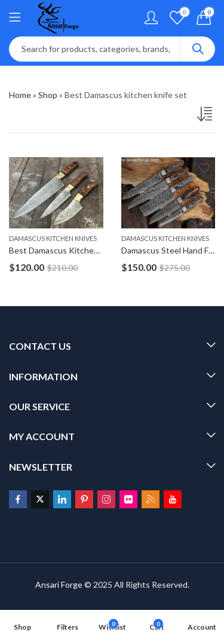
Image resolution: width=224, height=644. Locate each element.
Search (198, 49)
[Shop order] (206, 117)
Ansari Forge (59, 585)
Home (20, 95)
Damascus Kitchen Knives (53, 238)
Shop (48, 95)
